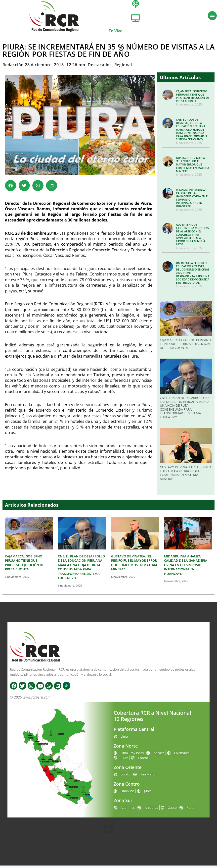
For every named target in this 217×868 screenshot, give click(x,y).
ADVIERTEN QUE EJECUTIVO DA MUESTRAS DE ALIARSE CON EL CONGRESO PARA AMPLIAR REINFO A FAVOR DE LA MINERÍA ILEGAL (192, 237)
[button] (11, 188)
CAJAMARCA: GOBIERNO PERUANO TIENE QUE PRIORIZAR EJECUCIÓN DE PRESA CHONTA (193, 99)
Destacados (100, 67)
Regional (123, 67)
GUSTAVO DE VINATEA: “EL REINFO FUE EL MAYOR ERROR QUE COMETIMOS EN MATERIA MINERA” (193, 167)
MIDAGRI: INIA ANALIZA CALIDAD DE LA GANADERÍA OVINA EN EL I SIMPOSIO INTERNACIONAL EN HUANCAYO (193, 200)
